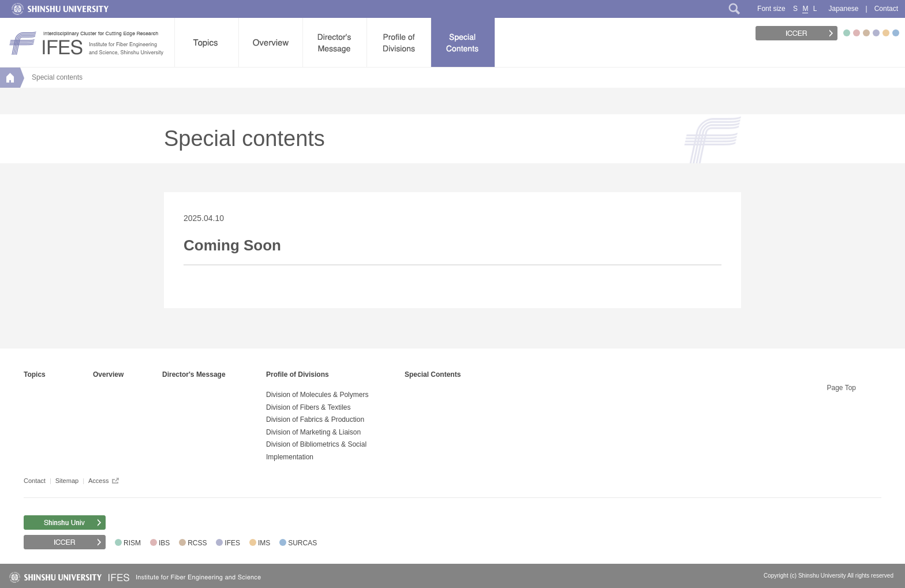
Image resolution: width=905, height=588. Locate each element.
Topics (35, 374)
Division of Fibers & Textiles (308, 407)
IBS (164, 543)
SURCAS (302, 543)
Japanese (843, 9)
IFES (232, 543)
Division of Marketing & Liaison (313, 432)
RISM (132, 543)
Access (98, 481)
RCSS (197, 543)
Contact (886, 9)
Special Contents (433, 374)
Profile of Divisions (298, 374)
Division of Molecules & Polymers (317, 395)
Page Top (842, 388)
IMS (264, 543)
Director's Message (194, 374)
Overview (108, 374)
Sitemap (67, 481)
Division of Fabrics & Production (315, 420)
